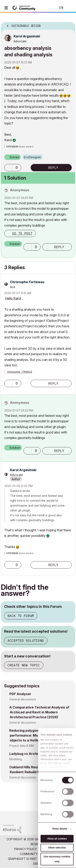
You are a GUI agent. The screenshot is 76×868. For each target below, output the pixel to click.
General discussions (23, 699)
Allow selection (57, 848)
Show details (60, 829)
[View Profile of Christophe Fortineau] (27, 282)
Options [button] (70, 25)
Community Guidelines (37, 854)
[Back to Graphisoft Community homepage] (25, 7)
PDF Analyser (20, 694)
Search (47, 8)
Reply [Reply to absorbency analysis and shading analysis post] (53, 168)
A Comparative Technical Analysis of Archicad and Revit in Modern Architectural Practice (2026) (39, 712)
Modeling (16, 759)
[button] (8, 168)
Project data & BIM (22, 746)
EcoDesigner (33, 157)
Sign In (70, 8)
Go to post (22, 233)
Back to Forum (21, 616)
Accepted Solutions (26, 641)
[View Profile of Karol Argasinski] (27, 36)
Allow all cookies (57, 839)
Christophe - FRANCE (20, 372)
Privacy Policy (25, 849)
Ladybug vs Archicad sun (30, 754)
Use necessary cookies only (57, 859)
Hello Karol (13, 298)
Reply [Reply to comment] (59, 247)
